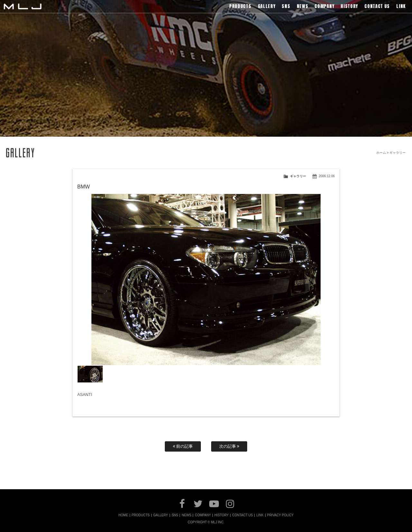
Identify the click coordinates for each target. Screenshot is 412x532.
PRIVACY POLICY (280, 515)
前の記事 (183, 446)
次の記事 (229, 446)
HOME (123, 515)
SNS (175, 515)
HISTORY (221, 515)
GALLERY (161, 515)
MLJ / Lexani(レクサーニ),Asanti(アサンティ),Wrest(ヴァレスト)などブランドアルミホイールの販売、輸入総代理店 (23, 6)
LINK (260, 515)
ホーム (381, 153)
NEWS (186, 515)
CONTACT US (242, 515)
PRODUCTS (141, 515)
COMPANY (203, 515)
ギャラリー (298, 176)
